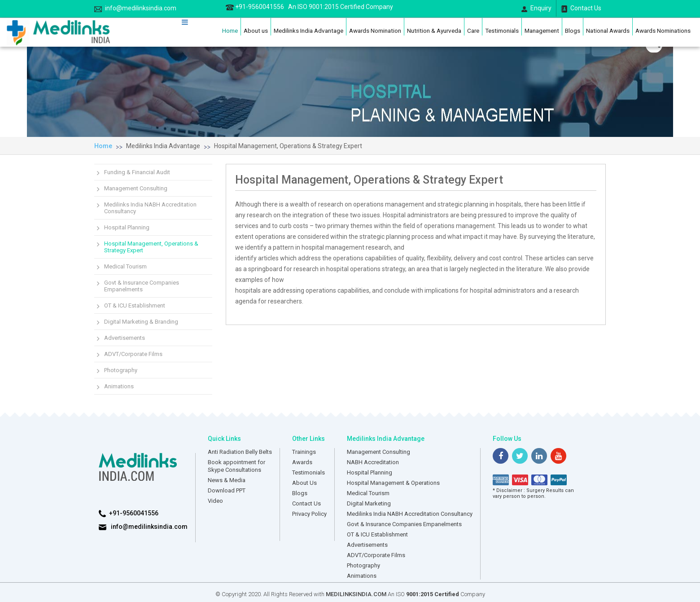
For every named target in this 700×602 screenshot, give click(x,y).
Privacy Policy (309, 514)
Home (230, 31)
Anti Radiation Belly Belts (240, 452)
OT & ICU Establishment (135, 305)
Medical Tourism (125, 266)
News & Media (227, 480)
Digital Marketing (369, 503)
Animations (119, 386)
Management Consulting (136, 188)
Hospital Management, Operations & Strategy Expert (288, 146)
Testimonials (502, 31)
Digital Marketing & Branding (141, 322)
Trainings (304, 452)
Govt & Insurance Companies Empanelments (142, 286)
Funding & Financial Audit (137, 172)
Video (215, 501)
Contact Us (581, 9)
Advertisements (125, 338)
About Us (304, 483)
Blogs (573, 31)
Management (542, 31)
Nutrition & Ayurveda (434, 31)
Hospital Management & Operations (393, 483)
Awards (302, 462)
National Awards (608, 31)
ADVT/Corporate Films (133, 354)
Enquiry (536, 8)
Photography (121, 370)
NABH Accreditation (373, 462)
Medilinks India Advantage (308, 31)
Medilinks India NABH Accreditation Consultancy (150, 208)
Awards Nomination (375, 31)
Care (473, 31)
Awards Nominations (663, 31)
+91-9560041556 (309, 7)
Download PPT (227, 490)
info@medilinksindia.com (135, 8)
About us (256, 31)
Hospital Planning (127, 227)
